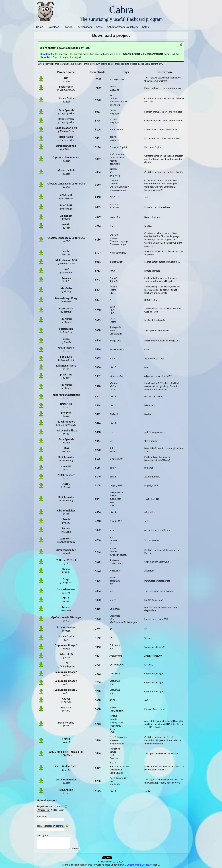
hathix (146, 27)
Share (100, 27)
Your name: (43, 816)
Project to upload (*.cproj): (50, 806)
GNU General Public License (135, 865)
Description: (43, 835)
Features (69, 27)
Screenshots (85, 27)
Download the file (49, 54)
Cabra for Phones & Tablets (122, 27)
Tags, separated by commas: (51, 826)
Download (53, 27)
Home (40, 27)
